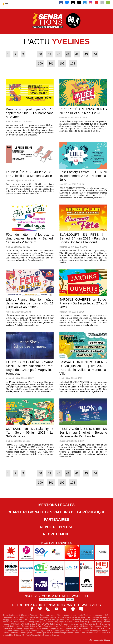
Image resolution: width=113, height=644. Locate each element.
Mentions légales (57, 505)
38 (40, 54)
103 (73, 63)
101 (51, 63)
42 (77, 54)
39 (49, 54)
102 (62, 63)
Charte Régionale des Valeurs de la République (57, 512)
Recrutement (56, 534)
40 (59, 54)
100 (40, 63)
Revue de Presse (57, 527)
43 (86, 54)
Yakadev (107, 640)
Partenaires (56, 519)
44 (95, 54)
